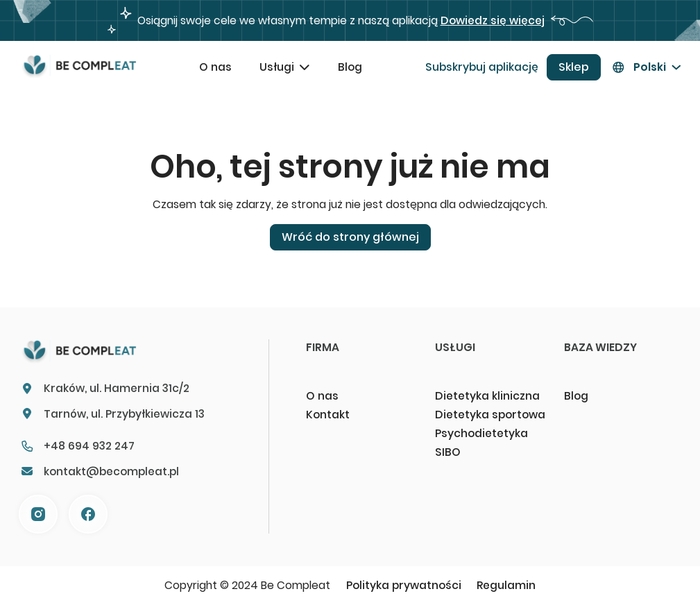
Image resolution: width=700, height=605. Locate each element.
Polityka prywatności (404, 585)
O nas (215, 67)
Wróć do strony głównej (350, 237)
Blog (350, 67)
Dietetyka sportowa (490, 415)
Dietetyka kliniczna (487, 396)
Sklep (574, 67)
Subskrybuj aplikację (482, 67)
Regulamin (506, 585)
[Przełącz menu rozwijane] (305, 67)
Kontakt (328, 415)
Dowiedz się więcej (493, 20)
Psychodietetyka (481, 433)
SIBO (448, 452)
